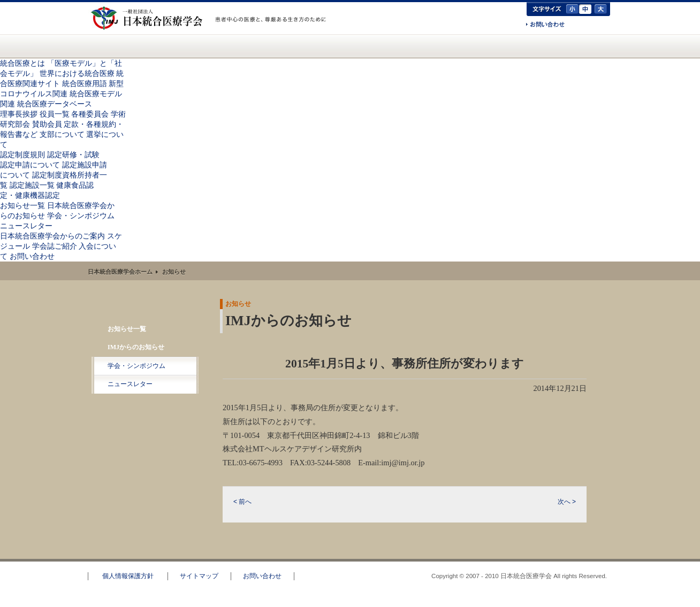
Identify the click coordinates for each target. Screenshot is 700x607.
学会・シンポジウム (81, 216)
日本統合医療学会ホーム (120, 272)
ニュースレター (26, 226)
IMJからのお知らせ (136, 347)
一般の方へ (272, 31)
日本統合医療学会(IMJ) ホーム (105, 46)
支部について (62, 134)
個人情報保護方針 (128, 576)
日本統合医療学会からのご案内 (425, 46)
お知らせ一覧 (22, 205)
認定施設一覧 (32, 185)
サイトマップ (199, 576)
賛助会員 (47, 124)
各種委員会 (90, 114)
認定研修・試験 (73, 155)
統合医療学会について (216, 46)
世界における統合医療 (77, 73)
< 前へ (242, 502)
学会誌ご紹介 (55, 246)
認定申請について (30, 165)
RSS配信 (145, 407)
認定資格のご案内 (281, 46)
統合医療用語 (85, 83)
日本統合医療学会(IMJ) (149, 18)
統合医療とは (154, 46)
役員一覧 (55, 114)
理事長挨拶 (19, 114)
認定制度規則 (22, 155)
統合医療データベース (55, 104)
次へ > (567, 502)
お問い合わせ (545, 25)
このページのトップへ (660, 554)
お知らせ (343, 46)
